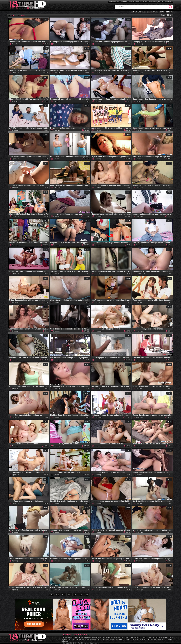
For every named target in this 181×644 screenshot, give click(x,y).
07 (87, 595)
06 (81, 595)
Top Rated (153, 12)
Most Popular (166, 12)
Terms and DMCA (81, 635)
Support (67, 635)
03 (63, 595)
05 (75, 595)
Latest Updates (139, 12)
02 (58, 595)
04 (69, 595)
